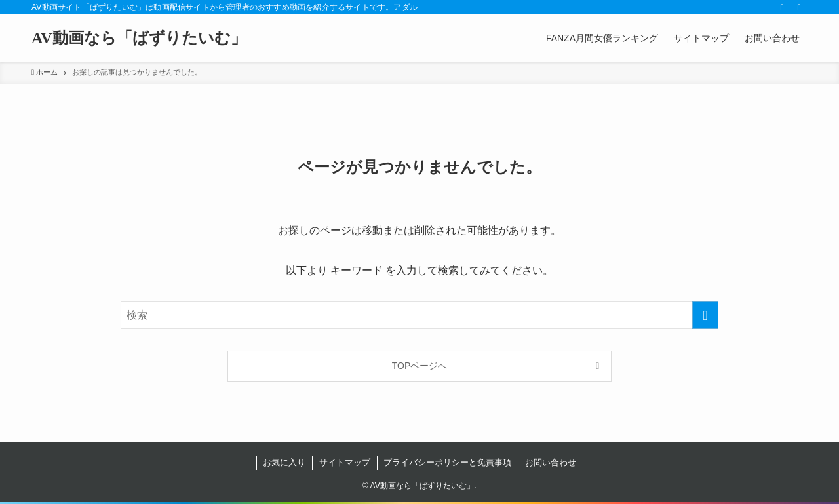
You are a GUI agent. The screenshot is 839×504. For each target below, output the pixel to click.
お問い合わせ (551, 462)
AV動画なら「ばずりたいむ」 (139, 38)
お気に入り (284, 462)
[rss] (782, 7)
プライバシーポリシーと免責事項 (447, 462)
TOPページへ (420, 366)
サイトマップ (345, 462)
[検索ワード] (419, 315)
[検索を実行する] (705, 315)
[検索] (799, 7)
